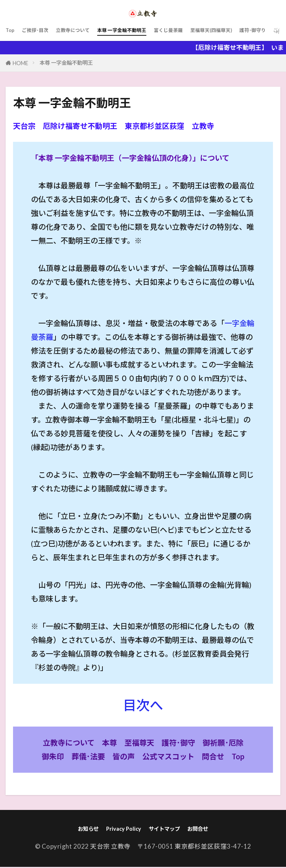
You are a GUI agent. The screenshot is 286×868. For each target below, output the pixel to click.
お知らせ (80, 829)
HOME (20, 63)
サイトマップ (166, 829)
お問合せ (206, 829)
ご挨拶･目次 (42, 31)
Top (11, 31)
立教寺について (88, 31)
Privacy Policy (120, 829)
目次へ (143, 705)
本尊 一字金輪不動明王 (150, 31)
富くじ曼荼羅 (209, 31)
